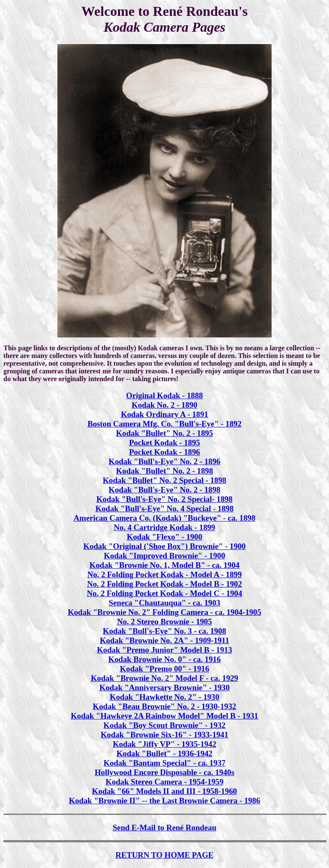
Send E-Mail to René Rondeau (164, 828)
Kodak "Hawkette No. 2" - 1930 (164, 697)
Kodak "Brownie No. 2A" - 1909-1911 (164, 640)
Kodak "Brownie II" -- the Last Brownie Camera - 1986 (165, 801)
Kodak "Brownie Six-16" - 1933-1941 (164, 735)
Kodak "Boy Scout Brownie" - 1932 (165, 725)
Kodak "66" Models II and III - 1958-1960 (164, 791)
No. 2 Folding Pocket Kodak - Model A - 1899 (165, 574)
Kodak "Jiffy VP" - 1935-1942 (164, 744)
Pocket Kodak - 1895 (164, 443)
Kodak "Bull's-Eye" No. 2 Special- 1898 (164, 499)
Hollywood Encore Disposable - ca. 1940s (164, 772)
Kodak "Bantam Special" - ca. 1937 (165, 763)
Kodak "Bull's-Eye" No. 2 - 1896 (165, 461)
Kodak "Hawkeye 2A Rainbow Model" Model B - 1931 (164, 716)
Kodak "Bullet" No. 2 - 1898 (165, 471)
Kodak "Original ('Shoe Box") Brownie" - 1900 (165, 546)
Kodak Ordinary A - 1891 (164, 414)
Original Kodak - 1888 (164, 395)
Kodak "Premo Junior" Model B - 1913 (164, 650)
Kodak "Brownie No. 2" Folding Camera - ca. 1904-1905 (164, 612)
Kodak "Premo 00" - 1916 (164, 669)
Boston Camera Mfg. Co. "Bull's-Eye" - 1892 (164, 424)
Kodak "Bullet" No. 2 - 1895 (165, 433)
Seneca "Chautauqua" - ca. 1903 (164, 603)
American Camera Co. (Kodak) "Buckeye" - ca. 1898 (164, 518)
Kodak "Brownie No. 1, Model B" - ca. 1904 (164, 565)
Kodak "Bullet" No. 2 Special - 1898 (164, 480)
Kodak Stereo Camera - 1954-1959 (165, 782)
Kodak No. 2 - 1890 (164, 405)
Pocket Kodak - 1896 (164, 452)
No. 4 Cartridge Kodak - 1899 (165, 527)
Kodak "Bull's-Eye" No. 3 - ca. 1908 (164, 631)
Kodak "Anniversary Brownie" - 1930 (164, 688)
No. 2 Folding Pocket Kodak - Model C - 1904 (165, 593)
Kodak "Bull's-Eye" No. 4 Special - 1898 (165, 509)
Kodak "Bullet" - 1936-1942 (164, 753)
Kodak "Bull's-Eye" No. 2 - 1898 (165, 490)
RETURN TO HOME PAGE (164, 855)
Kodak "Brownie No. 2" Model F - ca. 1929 (164, 678)
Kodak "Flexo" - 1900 (164, 537)
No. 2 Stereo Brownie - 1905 (164, 622)
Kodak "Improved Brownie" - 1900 (165, 556)
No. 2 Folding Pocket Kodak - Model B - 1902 (164, 584)
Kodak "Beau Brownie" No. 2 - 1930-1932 (165, 706)
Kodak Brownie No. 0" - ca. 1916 (165, 659)
